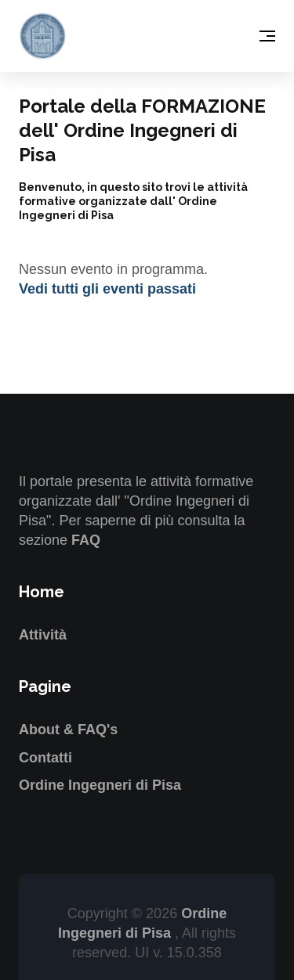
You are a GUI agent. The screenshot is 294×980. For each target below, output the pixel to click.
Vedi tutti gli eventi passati (107, 289)
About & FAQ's (68, 730)
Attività (43, 635)
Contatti (45, 758)
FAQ (86, 540)
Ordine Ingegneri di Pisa (100, 785)
